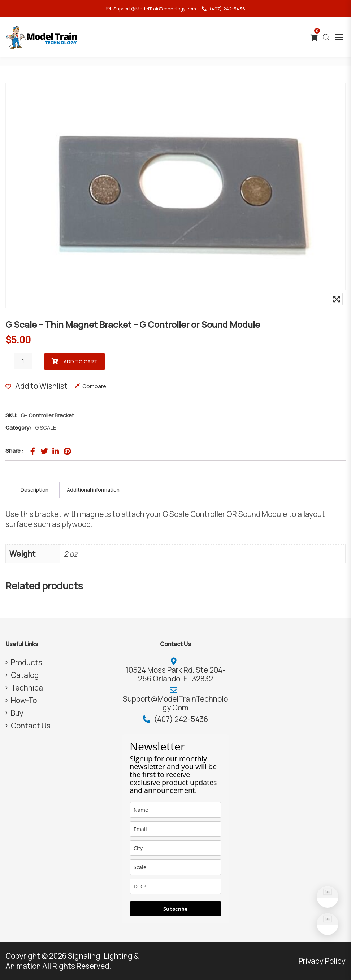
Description (34, 490)
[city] (175, 848)
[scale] (175, 867)
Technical (28, 688)
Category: (18, 428)
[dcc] (175, 886)
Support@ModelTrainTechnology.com (151, 9)
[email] (175, 829)
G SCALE (45, 428)
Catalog (25, 675)
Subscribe (175, 909)
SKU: (12, 415)
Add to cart (81, 361)
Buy (17, 713)
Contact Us (31, 726)
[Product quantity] (23, 361)
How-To (24, 700)
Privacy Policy (322, 961)
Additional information (93, 490)
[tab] (34, 490)
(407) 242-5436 (224, 9)
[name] (175, 810)
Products (27, 662)
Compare (94, 386)
